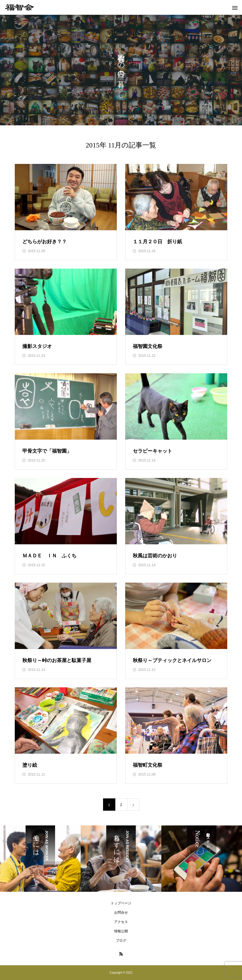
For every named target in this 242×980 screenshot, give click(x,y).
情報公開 (121, 931)
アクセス (121, 922)
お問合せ (121, 912)
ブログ (121, 940)
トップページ (121, 903)
